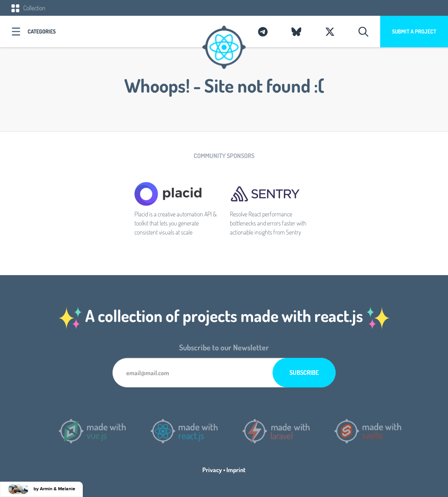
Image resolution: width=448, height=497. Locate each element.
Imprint (236, 470)
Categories (42, 31)
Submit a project (414, 31)
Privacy (212, 470)
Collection (28, 8)
